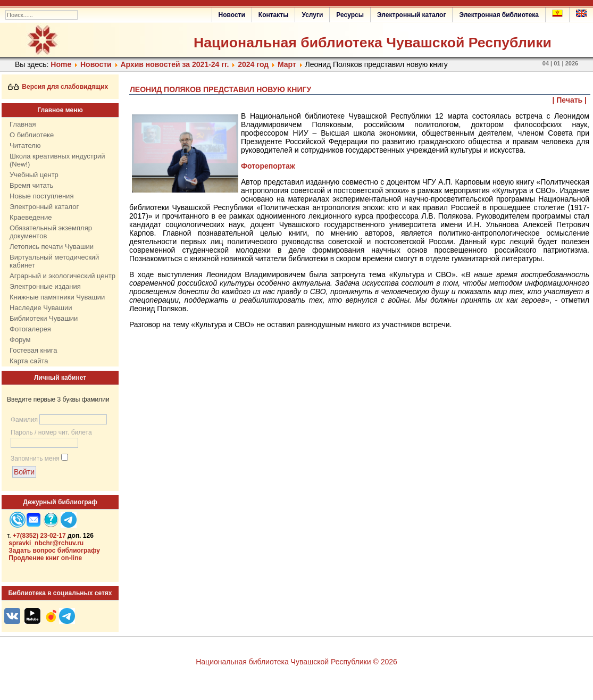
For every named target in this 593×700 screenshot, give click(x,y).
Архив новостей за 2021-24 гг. (174, 64)
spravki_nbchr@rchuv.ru (46, 543)
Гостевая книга (33, 350)
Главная (23, 124)
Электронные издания (45, 286)
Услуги (312, 15)
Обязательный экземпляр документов (51, 232)
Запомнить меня (35, 459)
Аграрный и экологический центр (62, 276)
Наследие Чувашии (41, 308)
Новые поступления (41, 196)
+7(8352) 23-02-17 (39, 536)
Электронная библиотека (499, 15)
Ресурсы (350, 15)
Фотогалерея (30, 329)
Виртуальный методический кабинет (54, 261)
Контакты (274, 15)
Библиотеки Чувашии (44, 318)
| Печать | (570, 100)
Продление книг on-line (45, 558)
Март (287, 64)
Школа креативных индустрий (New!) (57, 160)
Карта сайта (29, 361)
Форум (20, 340)
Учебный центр (34, 175)
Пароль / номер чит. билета (51, 432)
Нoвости (96, 64)
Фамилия (24, 420)
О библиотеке (32, 135)
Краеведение (31, 217)
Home (61, 64)
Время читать (31, 185)
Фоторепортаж (268, 166)
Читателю (25, 145)
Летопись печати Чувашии (52, 247)
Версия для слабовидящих (58, 87)
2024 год (253, 64)
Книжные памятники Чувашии (57, 297)
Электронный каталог (411, 15)
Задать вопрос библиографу (54, 551)
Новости (232, 15)
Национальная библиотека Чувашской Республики (373, 43)
